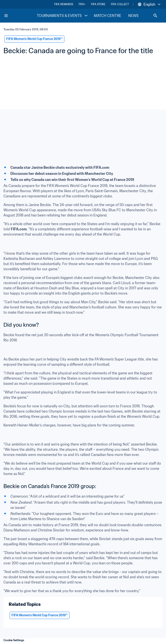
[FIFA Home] (20, 16)
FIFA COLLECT (120, 4)
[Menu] (6, 16)
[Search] (155, 16)
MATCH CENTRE (108, 16)
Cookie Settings (14, 640)
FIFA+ (82, 4)
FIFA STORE (98, 4)
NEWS (133, 16)
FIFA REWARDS (64, 4)
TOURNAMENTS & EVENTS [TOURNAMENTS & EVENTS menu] (63, 16)
